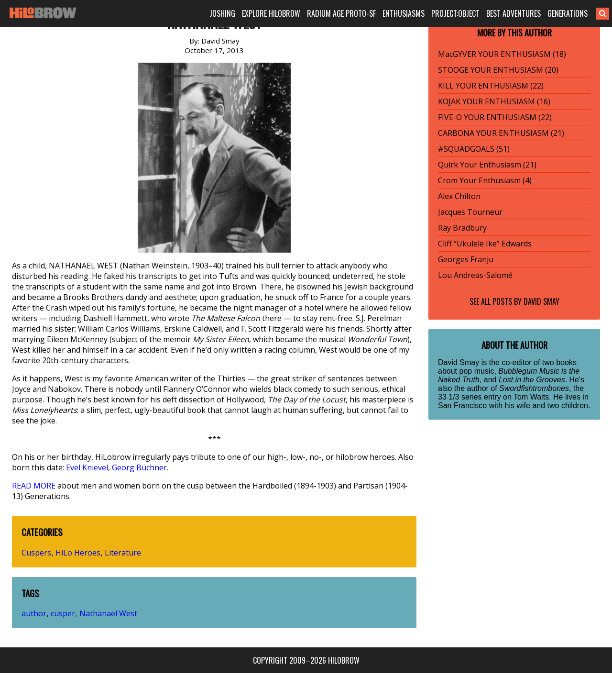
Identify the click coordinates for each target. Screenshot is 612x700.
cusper (63, 613)
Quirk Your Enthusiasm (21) (487, 165)
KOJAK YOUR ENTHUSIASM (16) (494, 101)
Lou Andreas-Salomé (475, 275)
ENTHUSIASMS (404, 13)
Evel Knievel (87, 467)
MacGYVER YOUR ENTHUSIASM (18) (502, 54)
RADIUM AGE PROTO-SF (341, 13)
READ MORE (34, 486)
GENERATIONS (568, 13)
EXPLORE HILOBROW (271, 13)
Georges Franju (466, 259)
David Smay (541, 301)
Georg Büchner (139, 467)
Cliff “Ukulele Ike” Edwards (485, 244)
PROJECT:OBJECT (455, 13)
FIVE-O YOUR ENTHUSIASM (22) (495, 117)
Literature (123, 553)
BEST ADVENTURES (514, 13)
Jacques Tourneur (470, 212)
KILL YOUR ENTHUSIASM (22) (491, 86)
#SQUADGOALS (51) (474, 149)
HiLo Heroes (78, 553)
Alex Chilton (459, 196)
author (34, 613)
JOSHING (222, 13)
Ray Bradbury (462, 228)
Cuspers (36, 553)
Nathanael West (108, 613)
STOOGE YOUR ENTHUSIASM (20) (498, 70)
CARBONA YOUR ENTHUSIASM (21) (501, 133)
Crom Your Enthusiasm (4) (485, 180)
